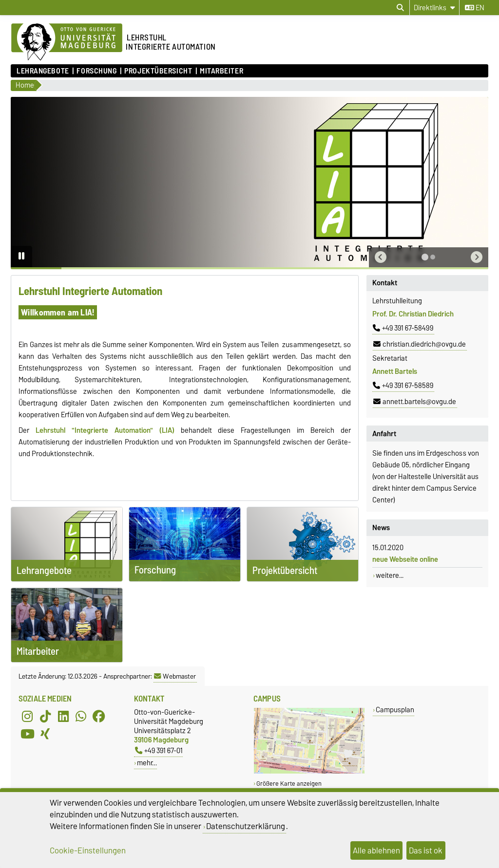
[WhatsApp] (81, 716)
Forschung (96, 71)
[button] (381, 257)
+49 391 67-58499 (403, 328)
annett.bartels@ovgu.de (415, 402)
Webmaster (175, 676)
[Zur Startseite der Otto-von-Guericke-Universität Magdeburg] (67, 42)
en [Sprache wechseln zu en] (475, 8)
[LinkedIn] (63, 716)
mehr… (147, 763)
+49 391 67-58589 (403, 386)
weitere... (390, 575)
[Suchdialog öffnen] (400, 8)
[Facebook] (99, 716)
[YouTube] (27, 734)
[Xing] (45, 734)
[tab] (425, 257)
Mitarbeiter (221, 71)
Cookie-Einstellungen (88, 850)
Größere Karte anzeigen (289, 784)
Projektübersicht (158, 71)
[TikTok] (45, 716)
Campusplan (395, 710)
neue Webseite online (405, 559)
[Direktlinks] (434, 8)
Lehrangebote (43, 71)
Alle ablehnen (376, 850)
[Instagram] (27, 716)
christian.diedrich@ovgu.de (420, 344)
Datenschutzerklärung (246, 826)
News (381, 528)
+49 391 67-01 (159, 750)
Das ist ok (426, 850)
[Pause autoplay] (21, 257)
